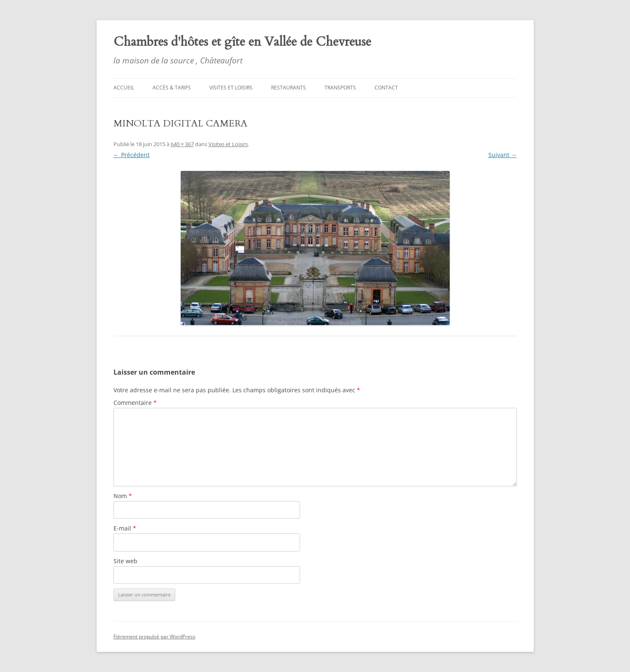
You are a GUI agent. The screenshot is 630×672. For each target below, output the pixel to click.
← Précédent (132, 155)
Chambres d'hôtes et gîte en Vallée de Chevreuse (242, 42)
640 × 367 (182, 144)
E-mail (125, 528)
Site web (125, 561)
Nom (123, 496)
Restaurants (289, 88)
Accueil (124, 88)
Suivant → (503, 155)
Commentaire (135, 403)
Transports (340, 88)
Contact (386, 88)
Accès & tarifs (172, 88)
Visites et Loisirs (231, 88)
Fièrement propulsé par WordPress (154, 637)
